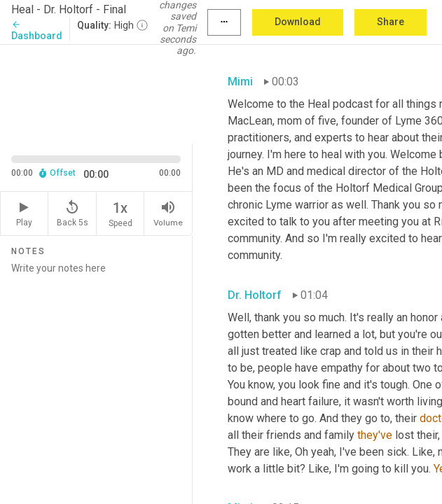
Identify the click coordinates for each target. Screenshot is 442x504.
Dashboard (37, 30)
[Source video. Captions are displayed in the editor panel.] (96, 93)
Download (298, 22)
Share (391, 22)
